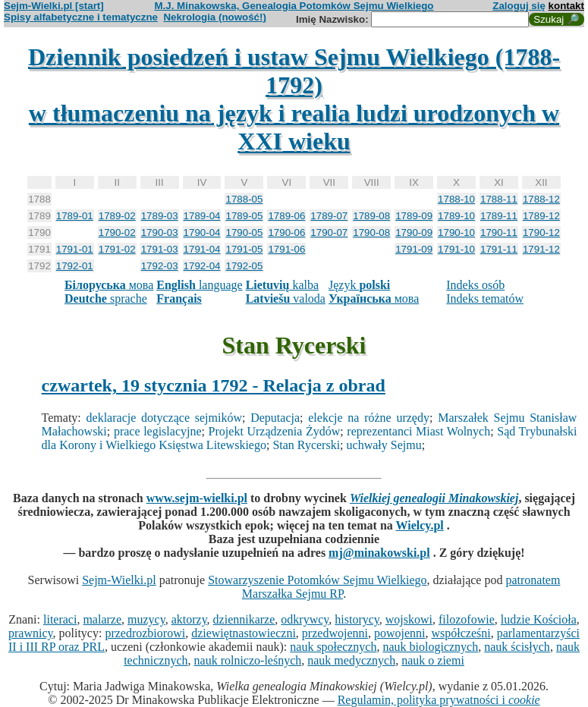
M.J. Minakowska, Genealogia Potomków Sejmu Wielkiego (294, 6)
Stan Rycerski (306, 445)
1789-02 (117, 216)
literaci (60, 619)
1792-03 (160, 266)
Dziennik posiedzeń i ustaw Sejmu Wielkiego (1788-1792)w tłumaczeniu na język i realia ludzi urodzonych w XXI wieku (294, 99)
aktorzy (189, 619)
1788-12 (541, 199)
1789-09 (414, 216)
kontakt (566, 6)
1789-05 (244, 216)
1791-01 (75, 249)
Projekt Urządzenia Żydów (275, 431)
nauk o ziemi (433, 660)
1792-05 (244, 266)
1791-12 (541, 249)
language (199, 285)
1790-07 (329, 233)
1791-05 (244, 249)
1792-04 (202, 266)
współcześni (461, 633)
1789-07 (329, 216)
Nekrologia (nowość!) (215, 17)
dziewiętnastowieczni (244, 633)
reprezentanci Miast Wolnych (418, 431)
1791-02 (117, 249)
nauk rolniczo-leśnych (248, 660)
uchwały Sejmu (384, 445)
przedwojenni (335, 633)
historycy (357, 619)
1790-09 (414, 233)
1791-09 (414, 249)
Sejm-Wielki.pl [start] (54, 6)
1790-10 (456, 233)
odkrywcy (305, 619)
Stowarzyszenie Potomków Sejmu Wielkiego (317, 580)
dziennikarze (244, 619)
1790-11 (499, 233)
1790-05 (244, 233)
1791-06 (286, 249)
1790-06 (286, 233)
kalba (282, 285)
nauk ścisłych (517, 647)
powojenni (400, 633)
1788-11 (499, 199)
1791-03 (160, 249)
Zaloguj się (519, 6)
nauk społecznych (333, 647)
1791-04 (202, 249)
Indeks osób (475, 285)
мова (109, 285)
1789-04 (202, 216)
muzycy (146, 619)
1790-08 (371, 233)
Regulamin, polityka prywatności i (439, 700)
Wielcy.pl (419, 525)
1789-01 (75, 216)
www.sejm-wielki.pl (197, 498)
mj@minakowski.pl (379, 553)
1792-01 (75, 266)
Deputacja (275, 418)
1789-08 (371, 216)
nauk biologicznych (430, 647)
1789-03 (160, 216)
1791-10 (456, 249)
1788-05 (244, 199)
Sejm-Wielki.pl (119, 580)
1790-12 (541, 233)
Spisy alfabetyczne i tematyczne (81, 17)
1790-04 (202, 233)
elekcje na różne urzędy (369, 418)
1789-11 (499, 216)
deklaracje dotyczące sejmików (164, 418)
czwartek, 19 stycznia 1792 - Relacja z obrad (214, 385)
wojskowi (409, 619)
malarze (102, 619)
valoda (286, 299)
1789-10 (456, 216)
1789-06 (286, 216)
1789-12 (541, 216)
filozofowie (467, 619)
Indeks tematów (485, 299)
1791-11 (499, 249)
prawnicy (31, 633)
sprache (106, 299)
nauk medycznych (351, 660)
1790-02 (117, 233)
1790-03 (160, 233)
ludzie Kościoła (539, 619)
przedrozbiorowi (145, 633)
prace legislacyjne (158, 431)
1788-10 (456, 199)
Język (359, 285)
